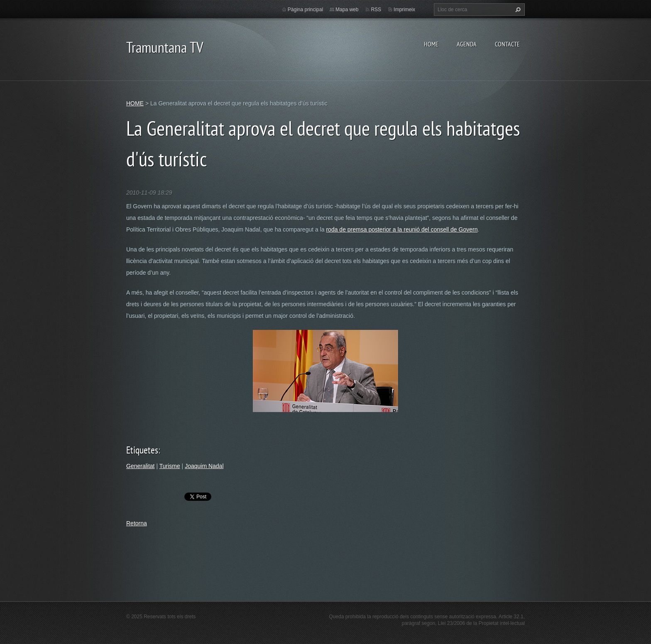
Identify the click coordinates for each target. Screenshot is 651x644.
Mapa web (347, 10)
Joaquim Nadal (204, 466)
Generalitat (140, 466)
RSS (376, 10)
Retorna (137, 523)
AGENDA (467, 44)
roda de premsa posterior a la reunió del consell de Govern (402, 229)
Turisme (170, 466)
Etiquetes (142, 450)
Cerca (517, 10)
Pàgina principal (305, 10)
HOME (431, 44)
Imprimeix (404, 10)
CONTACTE (507, 44)
